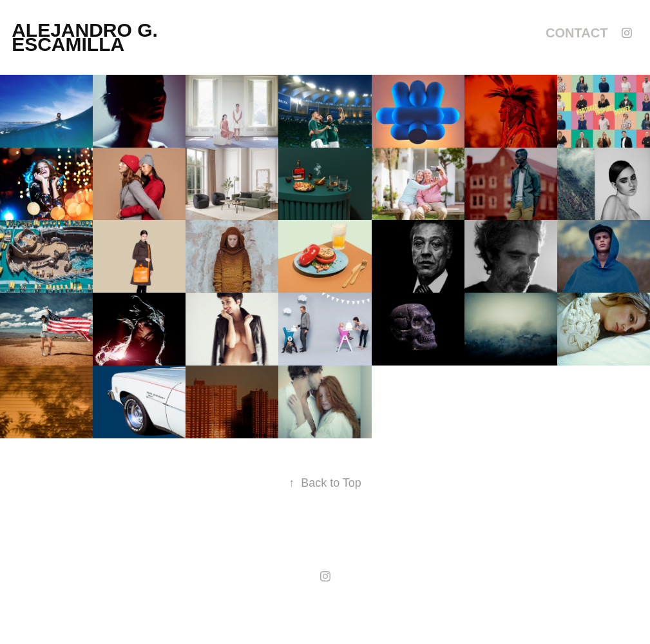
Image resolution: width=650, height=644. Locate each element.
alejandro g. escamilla (87, 37)
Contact (577, 33)
